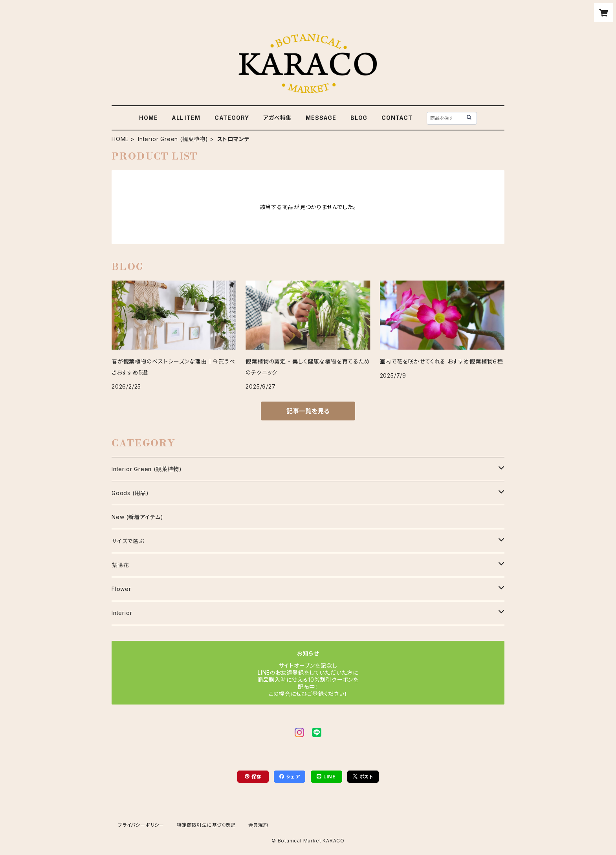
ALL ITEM (186, 118)
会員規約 (258, 825)
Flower (121, 589)
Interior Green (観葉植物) (173, 139)
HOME (148, 118)
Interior (122, 613)
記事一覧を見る (308, 411)
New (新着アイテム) (137, 517)
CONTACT (397, 118)
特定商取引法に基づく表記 (206, 825)
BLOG (359, 118)
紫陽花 (120, 565)
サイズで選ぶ (128, 541)
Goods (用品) (130, 493)
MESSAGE (321, 118)
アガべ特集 (277, 118)
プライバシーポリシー (141, 825)
